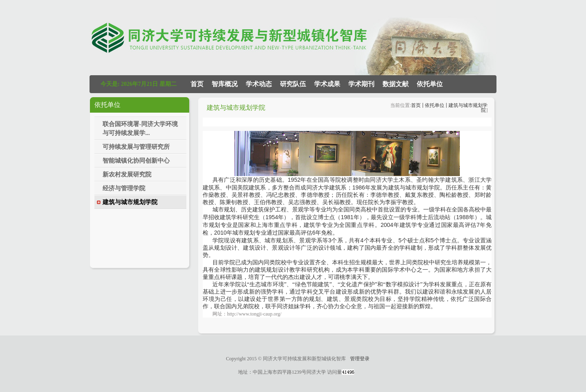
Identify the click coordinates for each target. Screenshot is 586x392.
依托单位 (435, 105)
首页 (416, 105)
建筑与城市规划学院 (468, 108)
